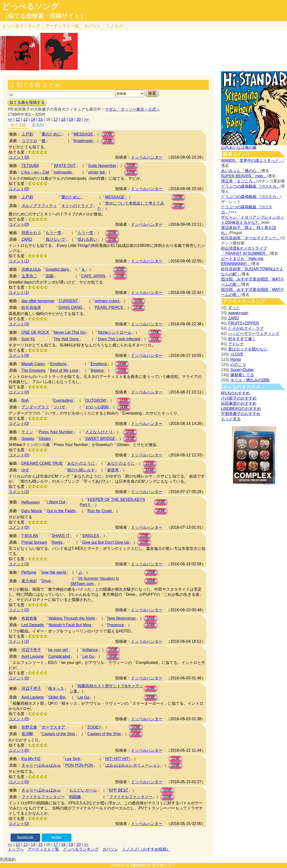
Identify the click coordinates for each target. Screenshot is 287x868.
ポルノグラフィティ (39, 206)
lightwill (138, 865)
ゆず (25, 470)
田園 (49, 276)
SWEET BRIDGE (100, 439)
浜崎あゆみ (31, 269)
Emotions (58, 364)
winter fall (96, 172)
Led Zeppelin (33, 625)
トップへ (16, 849)
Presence (116, 625)
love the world (54, 572)
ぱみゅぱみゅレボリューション (133, 765)
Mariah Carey (33, 364)
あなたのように (81, 463)
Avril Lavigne (33, 656)
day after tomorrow (38, 301)
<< (10, 119)
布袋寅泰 (29, 618)
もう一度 (53, 233)
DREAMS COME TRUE (42, 463)
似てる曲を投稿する (27, 102)
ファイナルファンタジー (43, 797)
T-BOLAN (30, 536)
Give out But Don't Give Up (106, 542)
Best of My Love (64, 370)
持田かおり (31, 233)
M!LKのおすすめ (235, 393)
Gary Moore (32, 511)
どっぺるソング (30, 6)
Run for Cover (100, 511)
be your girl (58, 650)
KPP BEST (119, 790)
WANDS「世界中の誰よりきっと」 (252, 160)
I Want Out (56, 502)
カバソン (92, 26)
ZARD (27, 239)
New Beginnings (122, 618)
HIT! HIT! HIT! (118, 759)
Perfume (29, 572)
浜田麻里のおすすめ (239, 403)
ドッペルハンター (147, 157)
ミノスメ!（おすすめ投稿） (146, 849)
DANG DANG (71, 307)
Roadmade (83, 141)
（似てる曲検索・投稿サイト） (44, 16)
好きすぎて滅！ (242, 339)
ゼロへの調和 (97, 407)
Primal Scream (34, 542)
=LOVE (237, 354)
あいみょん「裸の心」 (241, 171)
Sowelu (28, 439)
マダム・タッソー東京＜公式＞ (132, 109)
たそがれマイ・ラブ (246, 328)
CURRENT (68, 301)
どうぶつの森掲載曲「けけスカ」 (251, 186)
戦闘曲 (75, 797)
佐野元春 (29, 727)
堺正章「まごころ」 (239, 181)
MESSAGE (83, 134)
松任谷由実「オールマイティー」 (251, 238)
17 (56, 119)
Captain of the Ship (58, 734)
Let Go (88, 656)
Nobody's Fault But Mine (70, 625)
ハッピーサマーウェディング (254, 334)
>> (86, 119)
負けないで (55, 239)
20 (79, 119)
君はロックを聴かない (248, 349)
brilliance (90, 650)
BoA (25, 400)
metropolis (63, 172)
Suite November (102, 166)
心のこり (238, 365)
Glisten (45, 439)
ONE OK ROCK (35, 332)
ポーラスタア (53, 727)
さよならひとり (99, 432)
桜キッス (56, 688)
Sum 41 (28, 339)
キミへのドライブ (77, 206)
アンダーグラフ (35, 407)
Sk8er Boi (57, 697)
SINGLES (90, 536)
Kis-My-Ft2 (31, 759)
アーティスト (62, 26)
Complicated (59, 656)
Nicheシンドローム (115, 332)
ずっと (234, 308)
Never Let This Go (70, 332)
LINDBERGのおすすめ (241, 409)
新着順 (38, 125)
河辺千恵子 (31, 650)
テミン (27, 432)
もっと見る (231, 419)
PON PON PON (79, 765)
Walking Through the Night (72, 618)
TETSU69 (30, 166)
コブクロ (29, 141)
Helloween (31, 502)
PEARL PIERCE (109, 307)
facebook (25, 837)
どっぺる (21, 26)
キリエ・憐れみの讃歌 (250, 380)
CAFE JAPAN (93, 276)
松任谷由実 (31, 307)
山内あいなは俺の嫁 (239, 147)
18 (63, 119)
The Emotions (34, 370)
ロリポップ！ (164, 865)
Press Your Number (56, 432)
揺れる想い (87, 239)
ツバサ (59, 407)
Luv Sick (73, 759)
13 (25, 119)
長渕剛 (27, 734)
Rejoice (97, 370)
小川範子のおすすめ (239, 398)
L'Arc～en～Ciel (35, 172)
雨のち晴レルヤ (81, 470)
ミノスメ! (115, 26)
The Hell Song (66, 339)
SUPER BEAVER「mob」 (244, 176)
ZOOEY (94, 727)
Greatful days (57, 269)
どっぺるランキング (81, 849)
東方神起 (29, 581)
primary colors (107, 301)
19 (71, 119)
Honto (236, 359)
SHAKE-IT (61, 536)
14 (33, 119)
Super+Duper (242, 370)
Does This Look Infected (119, 339)
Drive (46, 581)
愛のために (51, 134)
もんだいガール (83, 790)
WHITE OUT (65, 166)
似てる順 (18, 125)
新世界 (113, 470)
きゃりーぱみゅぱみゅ (41, 765)
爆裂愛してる (242, 375)
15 (41, 119)
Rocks (57, 542)
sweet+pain (238, 313)
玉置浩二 (29, 276)
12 (18, 119)
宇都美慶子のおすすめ (241, 414)
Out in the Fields (61, 511)
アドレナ (236, 344)
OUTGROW (96, 400)
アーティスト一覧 (43, 849)
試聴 (108, 134)
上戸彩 (27, 134)
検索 (152, 93)
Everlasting (63, 400)
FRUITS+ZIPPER (244, 323)
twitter (57, 837)
